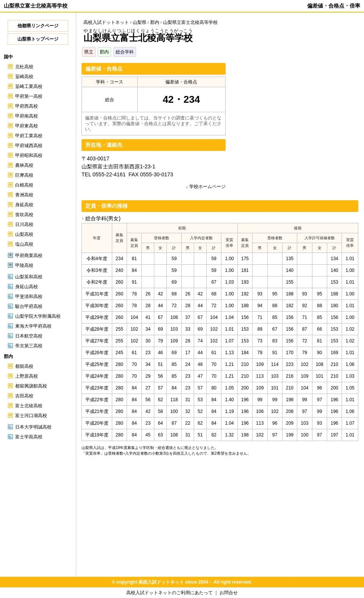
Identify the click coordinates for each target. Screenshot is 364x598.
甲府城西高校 (29, 146)
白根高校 (24, 185)
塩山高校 (24, 244)
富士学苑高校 (29, 437)
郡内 (104, 52)
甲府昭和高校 (29, 155)
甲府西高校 (27, 106)
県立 (89, 52)
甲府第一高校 (29, 96)
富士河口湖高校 (31, 416)
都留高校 (24, 366)
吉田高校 (24, 396)
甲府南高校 (27, 116)
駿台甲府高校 (29, 306)
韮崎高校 (24, 77)
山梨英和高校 (29, 277)
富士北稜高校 (29, 406)
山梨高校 (24, 234)
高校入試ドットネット (106, 22)
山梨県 (140, 22)
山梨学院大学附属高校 (38, 316)
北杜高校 (24, 67)
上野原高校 (27, 376)
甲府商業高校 (29, 256)
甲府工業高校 (29, 136)
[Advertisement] (295, 116)
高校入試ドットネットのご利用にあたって (169, 593)
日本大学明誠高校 (33, 427)
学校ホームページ (207, 187)
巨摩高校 (24, 175)
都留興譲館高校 (31, 386)
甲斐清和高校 (29, 297)
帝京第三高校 (29, 346)
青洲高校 (24, 195)
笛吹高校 (24, 215)
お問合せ (229, 593)
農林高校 (24, 165)
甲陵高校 (24, 265)
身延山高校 (27, 287)
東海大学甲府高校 (33, 326)
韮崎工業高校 (29, 86)
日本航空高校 (29, 336)
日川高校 (24, 224)
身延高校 (24, 205)
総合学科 (125, 52)
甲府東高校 (27, 126)
